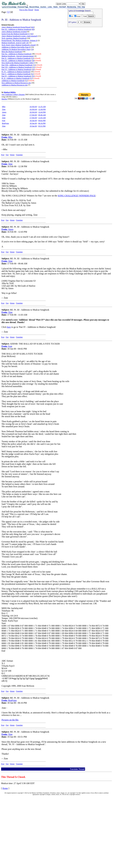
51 (34, 67)
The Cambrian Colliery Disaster (13, 94)
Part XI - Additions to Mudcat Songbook (16, 29)
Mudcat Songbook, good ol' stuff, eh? (15, 43)
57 (31, 78)
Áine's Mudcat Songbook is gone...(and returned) (19, 36)
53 (33, 58)
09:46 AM (42, 115)
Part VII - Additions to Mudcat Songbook (17, 67)
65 (32, 34)
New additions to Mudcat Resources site (16, 83)
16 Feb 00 (33, 107)
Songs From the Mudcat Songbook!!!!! (16, 34)
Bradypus (5, 123)
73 (34, 65)
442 (33, 27)
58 (33, 60)
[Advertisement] (85, 46)
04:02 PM (42, 120)
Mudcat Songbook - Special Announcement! (18, 56)
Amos (4, 112)
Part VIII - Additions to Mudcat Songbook (17, 65)
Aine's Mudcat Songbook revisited (14, 32)
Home (37, 10)
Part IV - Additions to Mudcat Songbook (16, 76)
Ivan (4, 120)
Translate (19, 155)
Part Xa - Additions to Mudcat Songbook (16, 54)
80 (33, 29)
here (9, 327)
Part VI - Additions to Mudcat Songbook (16, 69)
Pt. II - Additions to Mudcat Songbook (16, 78)
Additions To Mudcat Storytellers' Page (16, 49)
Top (7, 155)
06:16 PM (42, 123)
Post (3, 155)
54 (33, 69)
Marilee (4, 99)
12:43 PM (42, 112)
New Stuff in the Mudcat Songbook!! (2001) (18, 63)
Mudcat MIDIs (10, 92)
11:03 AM (42, 118)
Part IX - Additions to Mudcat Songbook (16, 60)
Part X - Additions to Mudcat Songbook (16, 58)
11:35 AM (42, 107)
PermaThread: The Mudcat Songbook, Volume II (19, 40)
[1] (8, 12)
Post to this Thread (26, 10)
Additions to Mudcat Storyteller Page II (16, 47)
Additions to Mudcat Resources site (15, 85)
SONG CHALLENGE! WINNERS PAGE (77, 196)
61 (32, 74)
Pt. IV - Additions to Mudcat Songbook (16, 72)
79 (32, 49)
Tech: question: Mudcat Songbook (14, 38)
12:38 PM (42, 109)
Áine (4, 109)
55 (33, 76)
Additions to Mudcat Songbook (13, 81)
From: (5, 137)
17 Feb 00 (33, 115)
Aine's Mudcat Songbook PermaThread (16, 27)
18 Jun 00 (33, 120)
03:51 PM (42, 126)
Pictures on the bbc (10, 720)
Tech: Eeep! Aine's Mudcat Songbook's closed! (19, 45)
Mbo (4, 107)
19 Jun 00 (33, 126)
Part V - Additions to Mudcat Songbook (16, 74)
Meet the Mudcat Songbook (12, 52)
